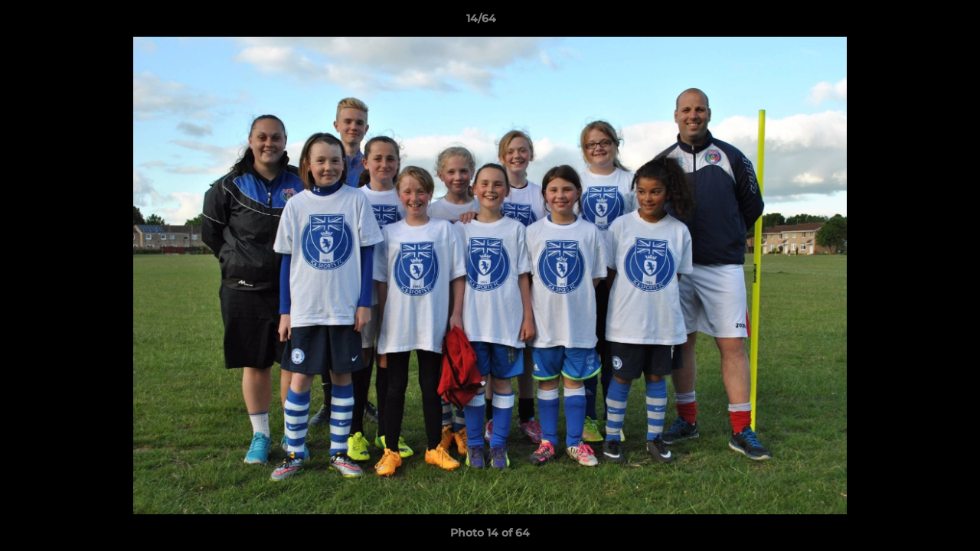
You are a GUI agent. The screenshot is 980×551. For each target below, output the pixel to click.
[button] (916, 22)
